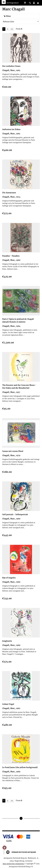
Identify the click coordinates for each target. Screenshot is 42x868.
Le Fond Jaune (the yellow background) (20, 767)
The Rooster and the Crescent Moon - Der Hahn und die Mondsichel (19, 387)
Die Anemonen (9, 193)
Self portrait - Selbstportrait (15, 515)
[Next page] (8, 29)
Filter (7, 16)
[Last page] (12, 29)
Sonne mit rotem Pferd (13, 451)
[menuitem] (34, 3)
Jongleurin (7, 641)
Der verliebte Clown (11, 66)
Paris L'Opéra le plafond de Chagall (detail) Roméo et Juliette (18, 321)
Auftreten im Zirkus (11, 129)
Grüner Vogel (8, 704)
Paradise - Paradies (11, 256)
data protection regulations (13, 864)
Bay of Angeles (9, 578)
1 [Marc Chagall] (4, 29)
